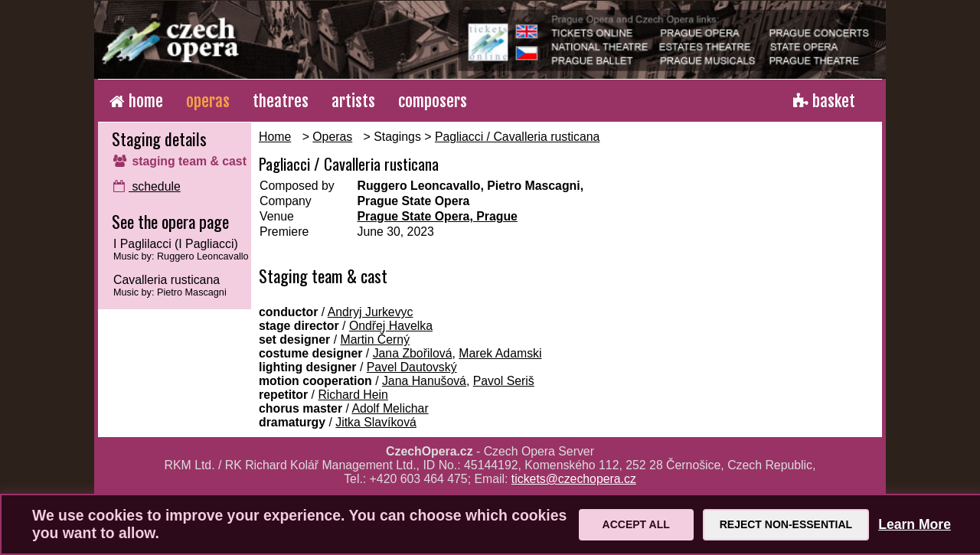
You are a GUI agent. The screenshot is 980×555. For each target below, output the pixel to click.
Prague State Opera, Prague (438, 216)
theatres (281, 101)
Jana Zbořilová (413, 353)
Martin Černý (375, 340)
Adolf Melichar (390, 408)
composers (433, 101)
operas (208, 101)
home (136, 101)
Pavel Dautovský (412, 367)
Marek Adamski (500, 353)
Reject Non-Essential (786, 524)
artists (353, 101)
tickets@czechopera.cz (574, 479)
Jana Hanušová (424, 381)
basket (824, 101)
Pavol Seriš (504, 381)
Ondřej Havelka (391, 326)
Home (275, 137)
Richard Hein (353, 395)
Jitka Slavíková (376, 422)
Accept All (636, 524)
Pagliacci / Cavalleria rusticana (518, 137)
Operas (332, 137)
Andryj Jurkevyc (371, 312)
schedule (147, 186)
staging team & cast (180, 161)
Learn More (915, 524)
